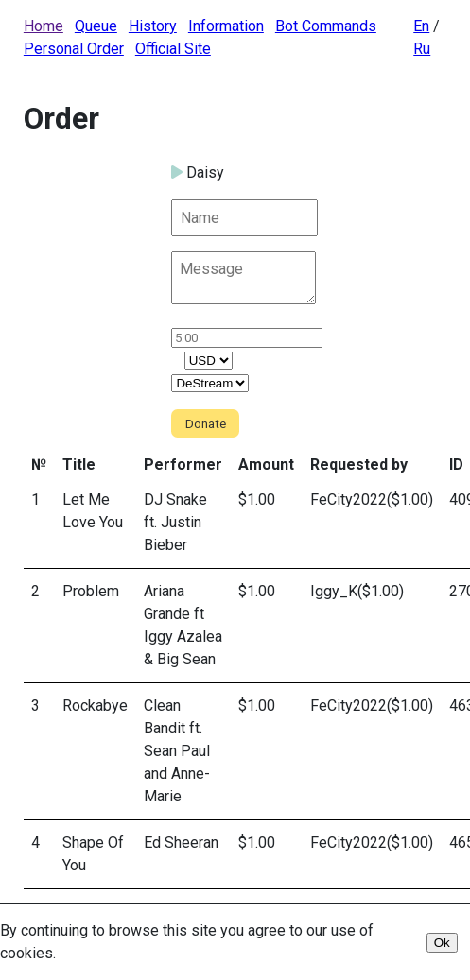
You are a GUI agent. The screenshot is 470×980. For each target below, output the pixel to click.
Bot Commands (326, 26)
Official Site (173, 49)
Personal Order (74, 49)
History (153, 26)
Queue (96, 26)
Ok (442, 943)
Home (44, 26)
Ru (422, 49)
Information (226, 26)
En (421, 26)
